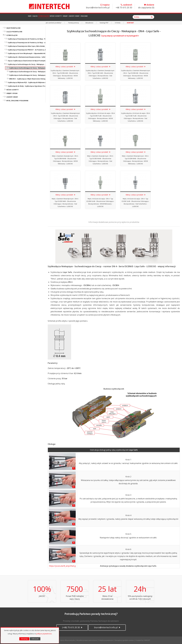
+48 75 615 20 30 (124, 6)
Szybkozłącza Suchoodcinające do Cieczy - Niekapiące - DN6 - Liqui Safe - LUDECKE (37, 72)
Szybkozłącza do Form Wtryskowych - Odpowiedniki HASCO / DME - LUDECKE (34, 53)
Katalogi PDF (104, 23)
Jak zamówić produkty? (54, 23)
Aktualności (89, 23)
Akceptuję (24, 639)
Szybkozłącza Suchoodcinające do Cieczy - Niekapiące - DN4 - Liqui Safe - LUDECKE (37, 68)
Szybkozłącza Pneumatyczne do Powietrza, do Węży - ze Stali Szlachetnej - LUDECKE (36, 43)
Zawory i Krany (104, 17)
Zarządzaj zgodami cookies (124, 640)
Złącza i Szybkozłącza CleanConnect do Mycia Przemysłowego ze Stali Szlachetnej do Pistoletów (40, 61)
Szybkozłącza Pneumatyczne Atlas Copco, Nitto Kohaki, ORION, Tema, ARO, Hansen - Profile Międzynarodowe (45, 46)
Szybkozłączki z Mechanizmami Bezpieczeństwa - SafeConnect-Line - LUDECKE (34, 57)
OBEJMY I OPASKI (12, 93)
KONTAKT (130, 23)
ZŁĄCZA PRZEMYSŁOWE (14, 32)
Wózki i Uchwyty (75, 17)
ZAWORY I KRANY (12, 97)
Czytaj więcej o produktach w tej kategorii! (120, 36)
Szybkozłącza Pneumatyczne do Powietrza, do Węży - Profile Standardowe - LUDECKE (36, 39)
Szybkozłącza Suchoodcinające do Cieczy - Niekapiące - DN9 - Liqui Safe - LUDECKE (37, 75)
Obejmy (90, 17)
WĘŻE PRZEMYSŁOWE (13, 28)
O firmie (118, 23)
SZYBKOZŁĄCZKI (12, 35)
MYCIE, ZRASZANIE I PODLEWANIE (17, 101)
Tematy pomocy (73, 23)
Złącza (42, 17)
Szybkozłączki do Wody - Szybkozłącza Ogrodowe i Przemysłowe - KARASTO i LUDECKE (37, 86)
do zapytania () (146, 6)
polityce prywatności (44, 634)
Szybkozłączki (56, 17)
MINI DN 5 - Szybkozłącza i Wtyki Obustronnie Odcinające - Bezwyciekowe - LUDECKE (38, 79)
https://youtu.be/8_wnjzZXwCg (62, 566)
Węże (32, 17)
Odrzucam (35, 639)
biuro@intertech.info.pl (98, 6)
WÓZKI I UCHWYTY (13, 90)
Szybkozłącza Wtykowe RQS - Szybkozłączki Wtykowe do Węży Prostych (32, 82)
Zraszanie (120, 17)
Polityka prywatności (106, 640)
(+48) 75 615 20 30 (72, 627)
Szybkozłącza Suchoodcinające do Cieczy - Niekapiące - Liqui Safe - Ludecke (33, 64)
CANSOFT (147, 640)
